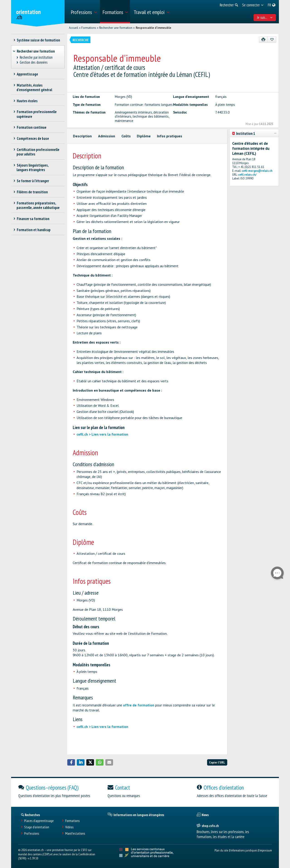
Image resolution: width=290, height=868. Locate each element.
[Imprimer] (263, 40)
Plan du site (221, 850)
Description (82, 136)
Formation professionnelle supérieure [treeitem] (37, 114)
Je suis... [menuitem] (265, 17)
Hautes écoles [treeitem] (27, 101)
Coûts (126, 136)
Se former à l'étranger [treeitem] (33, 181)
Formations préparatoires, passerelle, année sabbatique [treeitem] (38, 205)
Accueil (74, 28)
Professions (32, 833)
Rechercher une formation (116, 28)
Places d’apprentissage (39, 821)
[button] (71, 762)
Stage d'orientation (37, 827)
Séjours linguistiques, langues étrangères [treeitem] (33, 167)
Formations (89, 28)
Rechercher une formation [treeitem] (36, 51)
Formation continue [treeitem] (31, 127)
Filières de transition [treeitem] (32, 192)
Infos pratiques (170, 136)
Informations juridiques (244, 850)
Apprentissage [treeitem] (27, 74)
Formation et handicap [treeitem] (34, 230)
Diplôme (144, 136)
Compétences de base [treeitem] (33, 138)
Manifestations (75, 833)
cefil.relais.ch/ (247, 175)
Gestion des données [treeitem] (34, 62)
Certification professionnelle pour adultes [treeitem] (38, 152)
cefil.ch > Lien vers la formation (102, 434)
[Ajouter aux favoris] (272, 40)
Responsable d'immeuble (153, 28)
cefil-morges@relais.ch (257, 171)
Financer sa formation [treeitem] (33, 219)
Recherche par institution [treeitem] (36, 57)
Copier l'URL (217, 762)
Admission (107, 136)
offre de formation (139, 705)
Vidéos (69, 827)
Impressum (266, 850)
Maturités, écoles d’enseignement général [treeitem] (34, 87)
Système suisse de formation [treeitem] (38, 40)
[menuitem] (84, 12)
